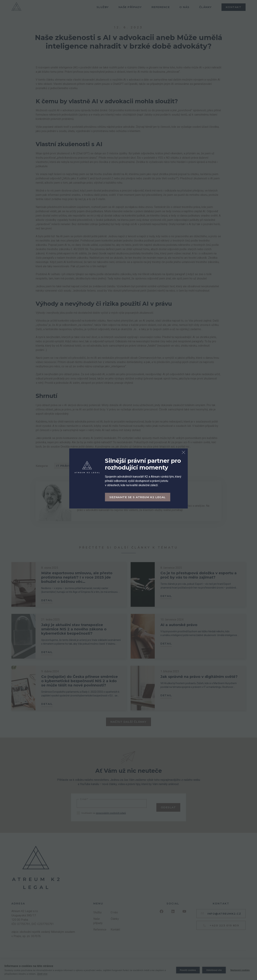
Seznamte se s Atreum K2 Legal (138, 497)
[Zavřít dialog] (183, 453)
